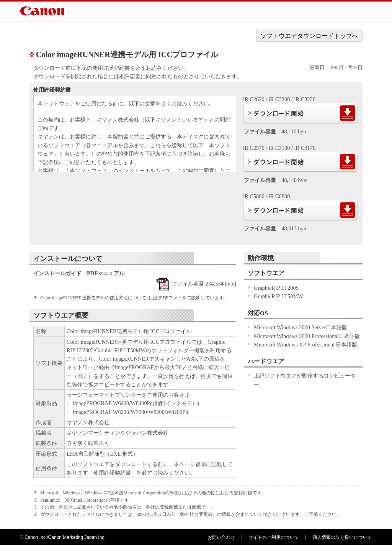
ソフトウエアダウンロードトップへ (309, 36)
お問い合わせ (221, 537)
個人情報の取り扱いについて (342, 537)
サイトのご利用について (274, 537)
